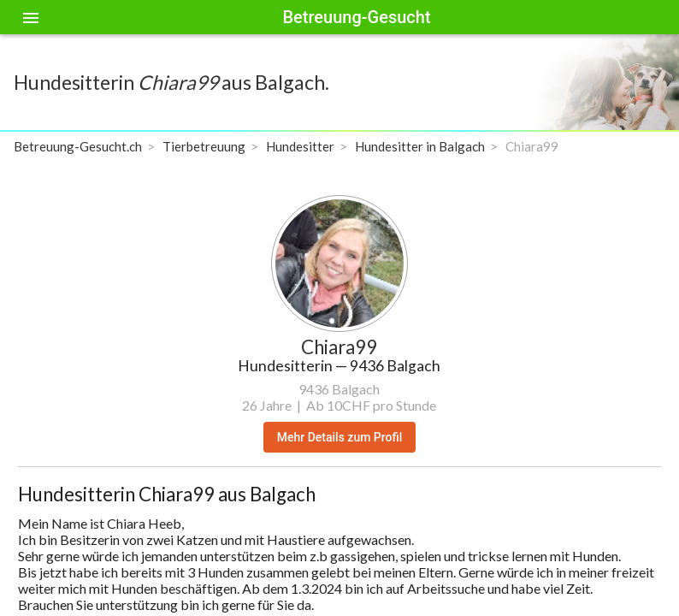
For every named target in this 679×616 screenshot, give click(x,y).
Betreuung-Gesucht (356, 17)
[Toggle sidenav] (31, 17)
